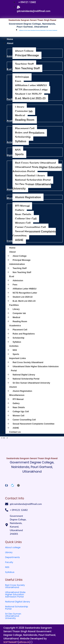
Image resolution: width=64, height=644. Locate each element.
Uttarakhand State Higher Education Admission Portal (15, 594)
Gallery (16, 403)
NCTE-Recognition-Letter (25, 293)
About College (20, 256)
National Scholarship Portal (26, 379)
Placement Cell (20, 330)
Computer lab (19, 313)
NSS (15, 350)
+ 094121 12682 (27, 2)
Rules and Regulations (24, 334)
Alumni (17, 387)
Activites (18, 346)
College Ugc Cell (21, 412)
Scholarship (19, 338)
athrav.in (24, 642)
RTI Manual (18, 399)
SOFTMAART (10, 642)
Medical (16, 317)
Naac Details (19, 407)
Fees (15, 285)
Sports (16, 354)
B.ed (15, 276)
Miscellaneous (21, 395)
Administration (21, 264)
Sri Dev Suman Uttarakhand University (31, 383)
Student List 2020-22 (23, 297)
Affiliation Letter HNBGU (24, 289)
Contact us (15, 432)
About (16, 252)
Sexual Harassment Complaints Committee (34, 424)
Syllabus (17, 342)
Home (12, 248)
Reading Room (20, 321)
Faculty (9, 562)
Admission (18, 281)
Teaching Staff (20, 268)
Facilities (18, 305)
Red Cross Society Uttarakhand (28, 362)
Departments (12, 557)
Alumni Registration (22, 391)
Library (16, 309)
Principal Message (22, 260)
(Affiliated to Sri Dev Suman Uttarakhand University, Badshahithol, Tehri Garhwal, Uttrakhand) (38, 30)
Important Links (21, 358)
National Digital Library (24, 375)
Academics (19, 325)
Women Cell (18, 416)
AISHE (16, 428)
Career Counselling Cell (24, 420)
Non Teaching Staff (22, 272)
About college (13, 547)
